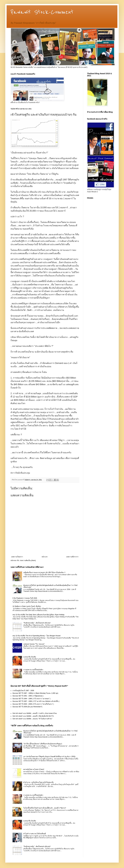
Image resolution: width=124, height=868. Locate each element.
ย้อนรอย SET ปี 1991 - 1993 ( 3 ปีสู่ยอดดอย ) (28, 696)
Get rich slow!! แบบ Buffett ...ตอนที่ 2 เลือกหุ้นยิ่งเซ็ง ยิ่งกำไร (33, 716)
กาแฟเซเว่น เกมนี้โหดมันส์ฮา (33, 670)
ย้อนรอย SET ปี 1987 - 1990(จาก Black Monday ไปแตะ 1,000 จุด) (35, 693)
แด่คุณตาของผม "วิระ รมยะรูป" (34, 644)
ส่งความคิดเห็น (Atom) (28, 560)
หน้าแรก (45, 557)
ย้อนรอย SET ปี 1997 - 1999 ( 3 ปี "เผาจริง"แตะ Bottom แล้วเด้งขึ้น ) (36, 701)
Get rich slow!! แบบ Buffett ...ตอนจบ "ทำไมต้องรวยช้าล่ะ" (32, 719)
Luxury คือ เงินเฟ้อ (30, 657)
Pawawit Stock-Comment (42, 12)
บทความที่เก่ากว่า (72, 557)
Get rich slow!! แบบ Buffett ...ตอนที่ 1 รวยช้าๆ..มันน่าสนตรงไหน (35, 713)
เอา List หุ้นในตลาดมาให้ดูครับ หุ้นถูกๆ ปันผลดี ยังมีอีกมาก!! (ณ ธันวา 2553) (49, 757)
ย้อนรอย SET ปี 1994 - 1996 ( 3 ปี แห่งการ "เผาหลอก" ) (31, 699)
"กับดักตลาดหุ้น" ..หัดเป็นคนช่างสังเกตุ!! (37, 623)
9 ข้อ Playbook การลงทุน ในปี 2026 (25, 598)
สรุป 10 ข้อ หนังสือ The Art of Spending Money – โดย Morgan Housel (36, 636)
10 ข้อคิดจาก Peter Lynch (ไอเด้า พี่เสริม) (27, 606)
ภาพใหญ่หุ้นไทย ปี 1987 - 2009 (23, 691)
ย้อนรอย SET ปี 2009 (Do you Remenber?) (27, 707)
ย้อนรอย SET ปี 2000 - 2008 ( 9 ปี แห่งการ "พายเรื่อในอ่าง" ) (33, 704)
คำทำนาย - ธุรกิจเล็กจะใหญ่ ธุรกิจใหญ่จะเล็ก (39, 782)
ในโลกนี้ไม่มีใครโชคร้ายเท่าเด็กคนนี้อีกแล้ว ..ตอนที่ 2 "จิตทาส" (45, 808)
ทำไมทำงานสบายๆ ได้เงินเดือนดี (35, 834)
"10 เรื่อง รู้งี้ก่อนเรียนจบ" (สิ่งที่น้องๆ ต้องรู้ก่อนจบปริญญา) (43, 744)
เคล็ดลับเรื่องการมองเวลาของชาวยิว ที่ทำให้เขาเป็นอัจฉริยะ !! (44, 572)
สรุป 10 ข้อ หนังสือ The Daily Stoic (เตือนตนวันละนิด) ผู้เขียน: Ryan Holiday (38, 615)
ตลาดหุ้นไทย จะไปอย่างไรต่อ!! (34, 769)
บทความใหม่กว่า (17, 557)
